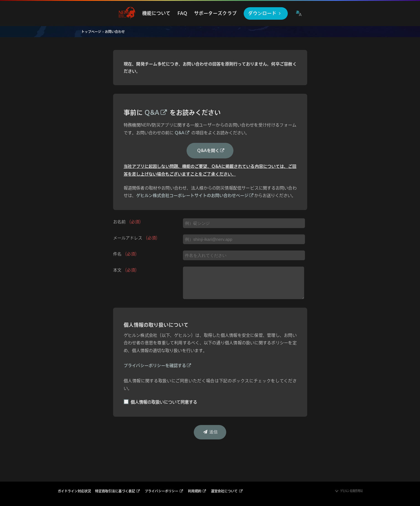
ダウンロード (265, 13)
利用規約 (197, 491)
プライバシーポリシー (164, 491)
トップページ (91, 32)
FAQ (182, 13)
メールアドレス (137, 238)
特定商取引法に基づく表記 (118, 491)
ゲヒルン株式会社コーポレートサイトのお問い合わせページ (195, 195)
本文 (126, 270)
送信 (210, 432)
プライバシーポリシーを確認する (158, 365)
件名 (126, 254)
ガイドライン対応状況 (74, 491)
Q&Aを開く (211, 150)
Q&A (156, 112)
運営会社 (227, 491)
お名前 (128, 222)
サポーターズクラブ (215, 13)
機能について (156, 13)
